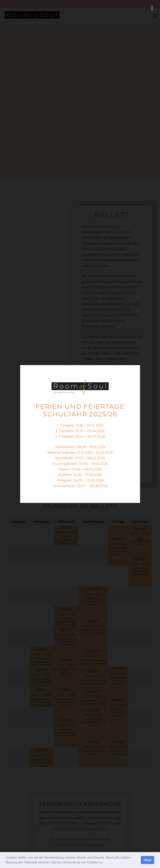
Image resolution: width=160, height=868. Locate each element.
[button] (105, 863)
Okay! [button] (148, 860)
